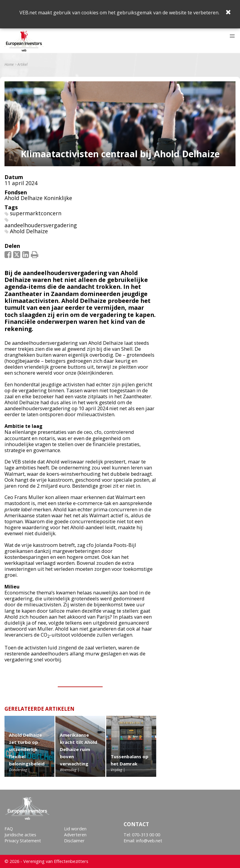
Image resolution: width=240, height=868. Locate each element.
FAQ (9, 829)
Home (9, 65)
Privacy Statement (23, 841)
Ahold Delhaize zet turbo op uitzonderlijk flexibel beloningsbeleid (27, 749)
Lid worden (75, 829)
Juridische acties (20, 835)
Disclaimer (74, 841)
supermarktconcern (36, 213)
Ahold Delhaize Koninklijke (38, 198)
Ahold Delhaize (29, 231)
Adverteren (75, 835)
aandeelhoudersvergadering (41, 225)
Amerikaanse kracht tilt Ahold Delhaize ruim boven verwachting (79, 749)
